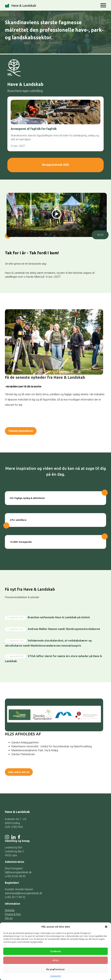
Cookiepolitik (55, 976)
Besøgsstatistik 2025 (55, 164)
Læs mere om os (21, 770)
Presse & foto (13, 912)
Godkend (55, 951)
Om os (9, 916)
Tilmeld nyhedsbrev (23, 430)
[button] (106, 927)
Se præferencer (55, 969)
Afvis (55, 960)
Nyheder (10, 908)
